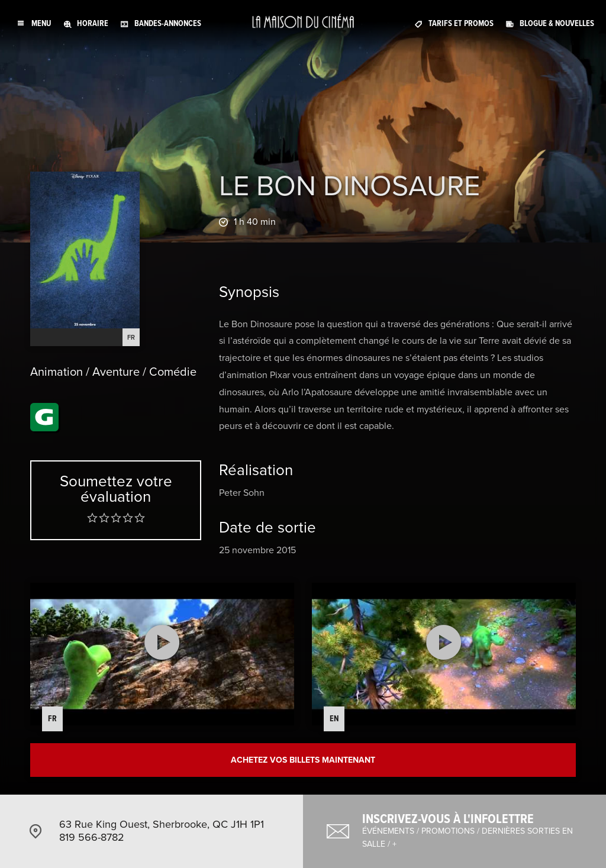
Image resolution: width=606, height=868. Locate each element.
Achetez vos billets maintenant (303, 760)
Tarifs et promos (461, 23)
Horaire (93, 23)
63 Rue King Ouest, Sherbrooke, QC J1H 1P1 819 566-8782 (162, 831)
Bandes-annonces (168, 23)
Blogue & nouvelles (557, 23)
